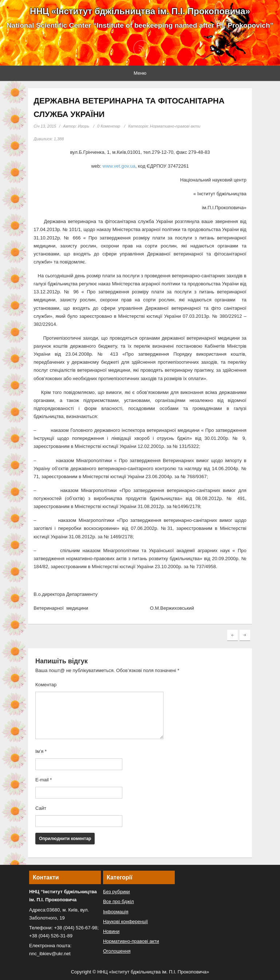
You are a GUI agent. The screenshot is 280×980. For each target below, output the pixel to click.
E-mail (44, 780)
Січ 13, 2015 (45, 126)
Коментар (46, 685)
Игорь (84, 126)
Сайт (41, 808)
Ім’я (41, 751)
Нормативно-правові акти (175, 126)
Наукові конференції (125, 922)
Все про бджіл (119, 901)
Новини (111, 931)
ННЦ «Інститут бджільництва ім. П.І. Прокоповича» (140, 11)
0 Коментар (109, 126)
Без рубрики (117, 892)
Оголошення (117, 951)
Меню (140, 73)
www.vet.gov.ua (119, 166)
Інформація (116, 912)
